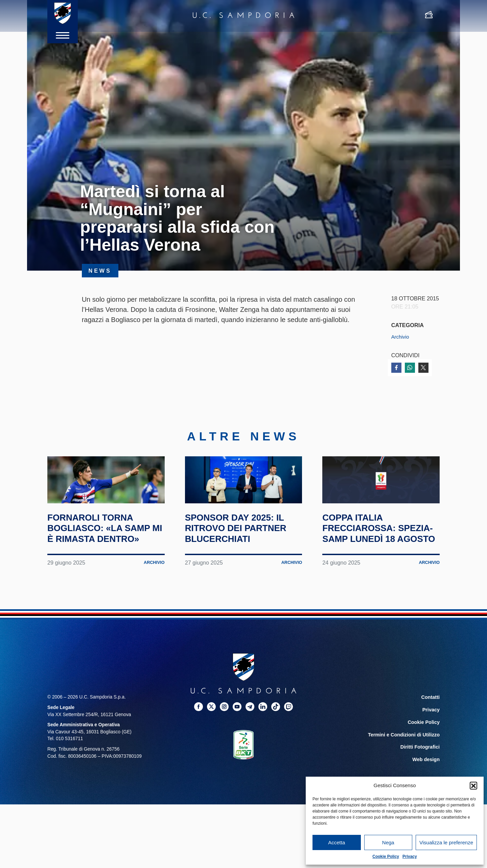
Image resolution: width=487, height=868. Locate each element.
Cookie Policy (386, 856)
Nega (388, 842)
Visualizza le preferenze (446, 842)
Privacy (410, 856)
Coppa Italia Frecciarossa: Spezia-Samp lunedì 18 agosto (377, 559)
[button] (473, 785)
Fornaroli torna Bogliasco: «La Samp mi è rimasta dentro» (98, 559)
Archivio (401, 337)
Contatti (431, 734)
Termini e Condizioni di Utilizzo (405, 770)
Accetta (337, 842)
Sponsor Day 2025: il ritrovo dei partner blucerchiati (243, 554)
